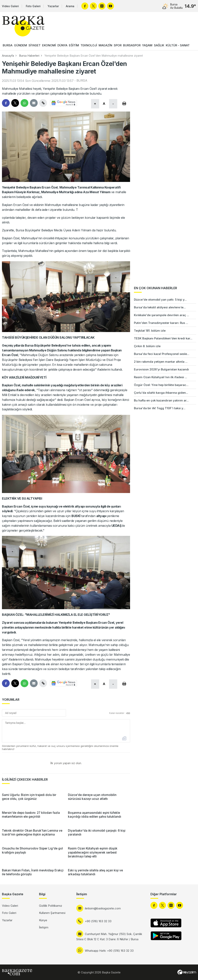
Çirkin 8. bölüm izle (147, 346)
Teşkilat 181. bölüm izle (150, 331)
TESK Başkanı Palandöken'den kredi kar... (163, 338)
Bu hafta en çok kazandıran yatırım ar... (161, 400)
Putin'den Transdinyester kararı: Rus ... (161, 323)
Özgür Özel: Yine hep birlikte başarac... (161, 385)
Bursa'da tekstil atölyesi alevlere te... (160, 307)
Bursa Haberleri (29, 56)
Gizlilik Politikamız (51, 906)
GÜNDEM (20, 45)
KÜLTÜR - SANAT (178, 45)
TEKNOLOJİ (89, 45)
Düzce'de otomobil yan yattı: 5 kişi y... (160, 300)
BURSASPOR (132, 45)
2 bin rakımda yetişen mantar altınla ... (161, 362)
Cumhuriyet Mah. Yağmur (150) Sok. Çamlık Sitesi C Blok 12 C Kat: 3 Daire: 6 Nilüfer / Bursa (109, 937)
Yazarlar (53, 6)
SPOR (118, 45)
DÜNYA (62, 45)
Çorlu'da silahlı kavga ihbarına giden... (161, 393)
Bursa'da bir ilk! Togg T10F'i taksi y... (160, 408)
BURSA (8, 45)
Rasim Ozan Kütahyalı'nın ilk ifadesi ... (161, 377)
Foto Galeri (33, 6)
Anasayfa (8, 56)
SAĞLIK (159, 45)
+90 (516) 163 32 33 (98, 921)
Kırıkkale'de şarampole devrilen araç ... (162, 315)
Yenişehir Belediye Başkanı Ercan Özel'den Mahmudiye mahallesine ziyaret (94, 56)
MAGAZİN (105, 45)
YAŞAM (147, 45)
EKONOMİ (49, 45)
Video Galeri (10, 6)
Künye (43, 920)
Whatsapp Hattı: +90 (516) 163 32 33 (109, 951)
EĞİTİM (74, 45)
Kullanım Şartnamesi (52, 913)
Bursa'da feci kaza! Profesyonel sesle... (162, 354)
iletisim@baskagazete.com (103, 908)
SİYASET (35, 45)
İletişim (44, 927)
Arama (70, 6)
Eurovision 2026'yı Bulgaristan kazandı (161, 369)
